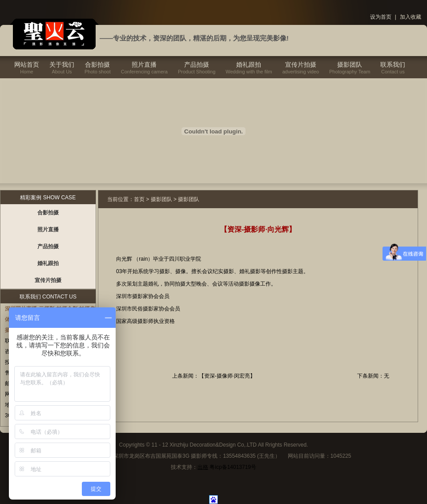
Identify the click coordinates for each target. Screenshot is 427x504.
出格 (203, 467)
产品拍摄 (197, 65)
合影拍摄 (97, 65)
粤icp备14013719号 (233, 467)
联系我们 (393, 65)
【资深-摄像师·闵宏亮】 (227, 376)
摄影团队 (350, 65)
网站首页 (27, 65)
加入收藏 (411, 17)
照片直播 (144, 65)
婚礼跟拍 (249, 65)
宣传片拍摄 (301, 65)
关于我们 (62, 65)
